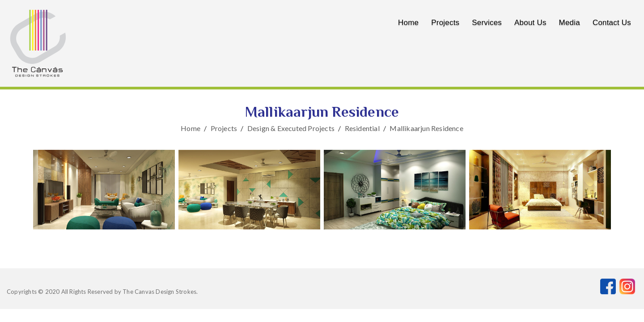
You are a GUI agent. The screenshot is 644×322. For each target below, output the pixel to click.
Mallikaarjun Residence (426, 128)
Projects (445, 23)
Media (570, 23)
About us (530, 23)
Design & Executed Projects (291, 128)
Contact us (612, 23)
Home (408, 23)
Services (487, 23)
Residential (362, 128)
